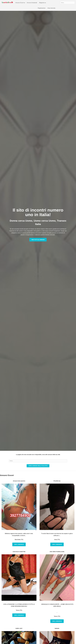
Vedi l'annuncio (19, 544)
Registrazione (42, 8)
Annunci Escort (20, 3)
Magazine (43, 3)
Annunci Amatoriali (32, 3)
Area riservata (51, 8)
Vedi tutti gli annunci (38, 240)
